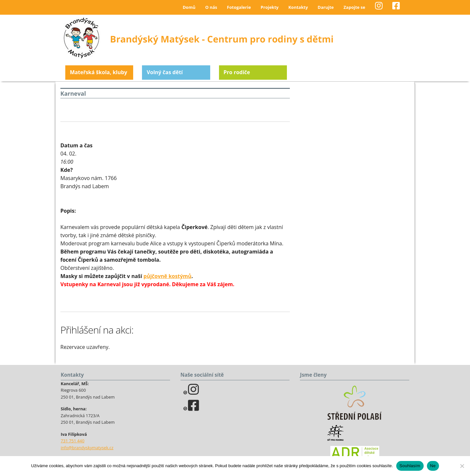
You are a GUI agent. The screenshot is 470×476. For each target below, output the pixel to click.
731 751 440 (73, 441)
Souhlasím (410, 466)
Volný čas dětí (164, 72)
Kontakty (298, 7)
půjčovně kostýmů (168, 276)
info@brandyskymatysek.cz (87, 448)
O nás (211, 7)
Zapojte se (354, 7)
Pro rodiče (237, 72)
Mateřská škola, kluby (99, 72)
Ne (433, 466)
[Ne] (462, 466)
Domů (189, 7)
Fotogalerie (239, 7)
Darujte (326, 7)
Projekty (270, 7)
